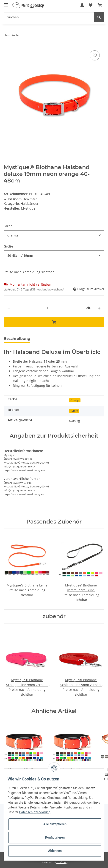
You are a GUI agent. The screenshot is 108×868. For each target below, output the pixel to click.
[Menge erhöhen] (99, 308)
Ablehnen (55, 851)
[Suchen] (49, 17)
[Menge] (48, 308)
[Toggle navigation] (6, 3)
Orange (75, 400)
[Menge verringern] (9, 308)
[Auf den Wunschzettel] (95, 55)
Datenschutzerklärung (35, 812)
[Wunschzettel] (91, 5)
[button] (82, 5)
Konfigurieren (55, 837)
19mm (74, 411)
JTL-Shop (62, 862)
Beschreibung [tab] (17, 339)
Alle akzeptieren (55, 824)
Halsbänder (30, 203)
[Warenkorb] (100, 5)
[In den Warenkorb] (54, 322)
